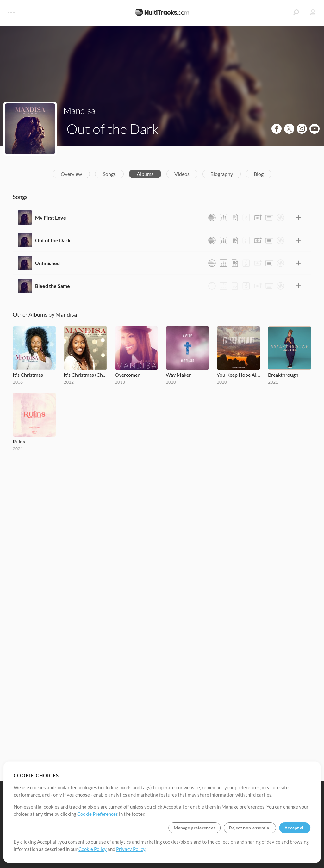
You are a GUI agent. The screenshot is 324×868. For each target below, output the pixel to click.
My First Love (51, 217)
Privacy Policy (131, 849)
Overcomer (127, 375)
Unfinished (47, 263)
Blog (259, 174)
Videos (182, 174)
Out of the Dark (53, 240)
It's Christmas (28, 375)
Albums (145, 174)
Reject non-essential (250, 828)
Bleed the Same (53, 286)
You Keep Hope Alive (238, 375)
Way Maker (178, 375)
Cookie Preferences (98, 814)
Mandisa (79, 110)
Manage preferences (194, 828)
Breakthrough (283, 375)
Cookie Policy (93, 849)
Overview (71, 174)
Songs (109, 174)
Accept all (295, 828)
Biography (222, 174)
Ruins (19, 441)
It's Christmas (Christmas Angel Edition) (85, 375)
